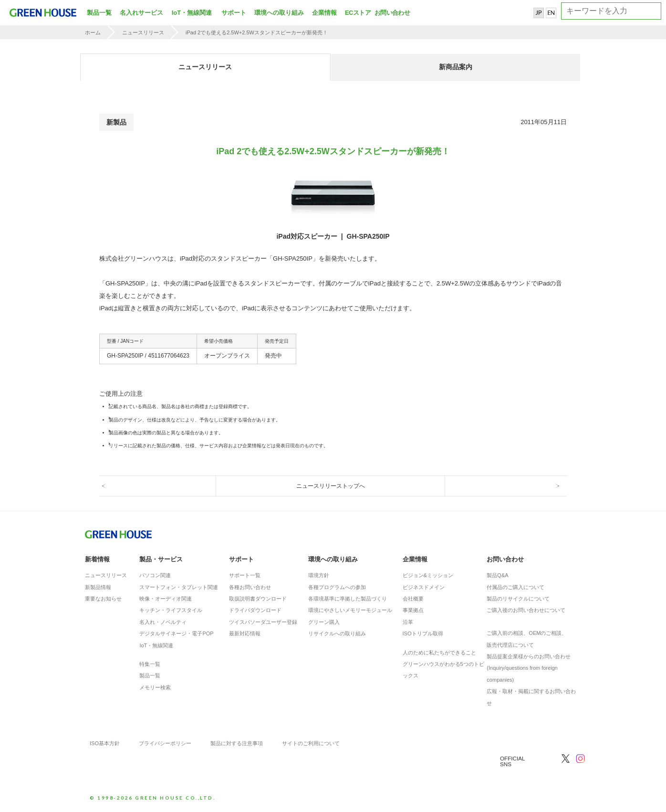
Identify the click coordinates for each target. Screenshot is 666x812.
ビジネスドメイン (424, 587)
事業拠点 (413, 610)
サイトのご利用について (311, 743)
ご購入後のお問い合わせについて (526, 610)
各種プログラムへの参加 (337, 587)
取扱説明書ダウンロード (258, 599)
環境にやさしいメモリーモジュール (350, 610)
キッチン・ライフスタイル (171, 610)
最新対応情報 (245, 633)
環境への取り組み (279, 13)
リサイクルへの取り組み (337, 633)
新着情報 (97, 559)
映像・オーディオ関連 (166, 599)
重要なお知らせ (103, 599)
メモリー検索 (155, 687)
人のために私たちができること (439, 653)
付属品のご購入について (515, 587)
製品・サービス (161, 559)
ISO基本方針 (105, 743)
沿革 (408, 622)
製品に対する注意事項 (237, 743)
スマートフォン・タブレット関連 (179, 587)
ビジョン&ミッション (428, 575)
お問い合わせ (391, 13)
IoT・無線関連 (192, 13)
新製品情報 (98, 587)
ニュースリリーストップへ (331, 486)
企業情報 (324, 13)
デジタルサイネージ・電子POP (176, 633)
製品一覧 (99, 13)
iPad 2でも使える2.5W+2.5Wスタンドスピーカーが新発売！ (257, 32)
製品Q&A (497, 575)
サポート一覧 (245, 575)
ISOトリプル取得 (423, 633)
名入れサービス (141, 13)
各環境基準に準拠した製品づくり (348, 599)
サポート (234, 13)
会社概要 (413, 599)
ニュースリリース (143, 32)
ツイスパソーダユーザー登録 (263, 622)
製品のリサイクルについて (518, 599)
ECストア (358, 13)
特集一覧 (150, 664)
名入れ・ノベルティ (163, 622)
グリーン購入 (324, 622)
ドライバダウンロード (255, 610)
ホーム (93, 32)
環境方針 (319, 575)
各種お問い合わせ (250, 587)
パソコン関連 (155, 575)
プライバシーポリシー (165, 743)
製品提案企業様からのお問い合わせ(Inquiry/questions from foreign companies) (529, 668)
